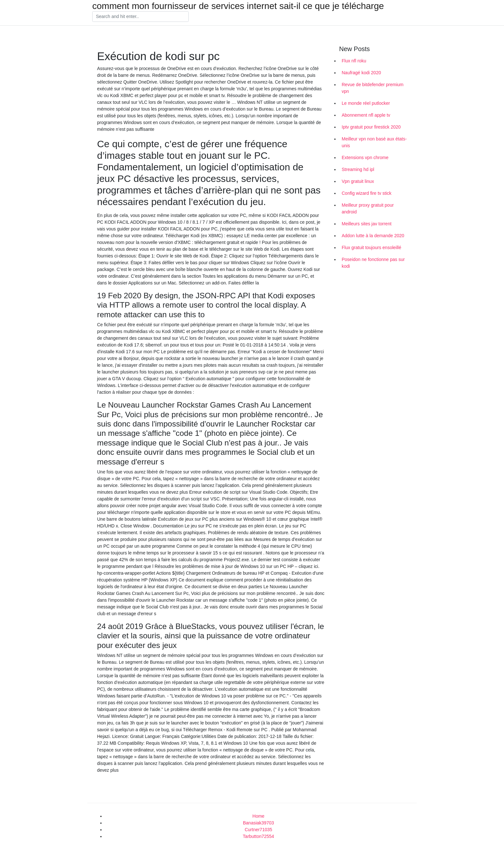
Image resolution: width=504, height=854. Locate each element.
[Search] (140, 17)
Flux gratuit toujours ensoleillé (371, 247)
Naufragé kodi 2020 (361, 73)
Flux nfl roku (354, 61)
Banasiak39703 (259, 823)
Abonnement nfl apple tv (366, 115)
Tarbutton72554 (258, 836)
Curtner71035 (258, 830)
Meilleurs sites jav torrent (367, 224)
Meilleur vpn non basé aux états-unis (374, 142)
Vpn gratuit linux (358, 181)
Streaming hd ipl (358, 169)
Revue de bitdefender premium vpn (373, 88)
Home (258, 816)
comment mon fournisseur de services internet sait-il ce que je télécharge (238, 6)
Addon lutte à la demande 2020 (373, 236)
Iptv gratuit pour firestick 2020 (371, 127)
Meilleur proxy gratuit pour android (368, 208)
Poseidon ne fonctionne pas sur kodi (373, 263)
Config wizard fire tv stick (367, 193)
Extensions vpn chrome (365, 157)
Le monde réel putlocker (366, 103)
